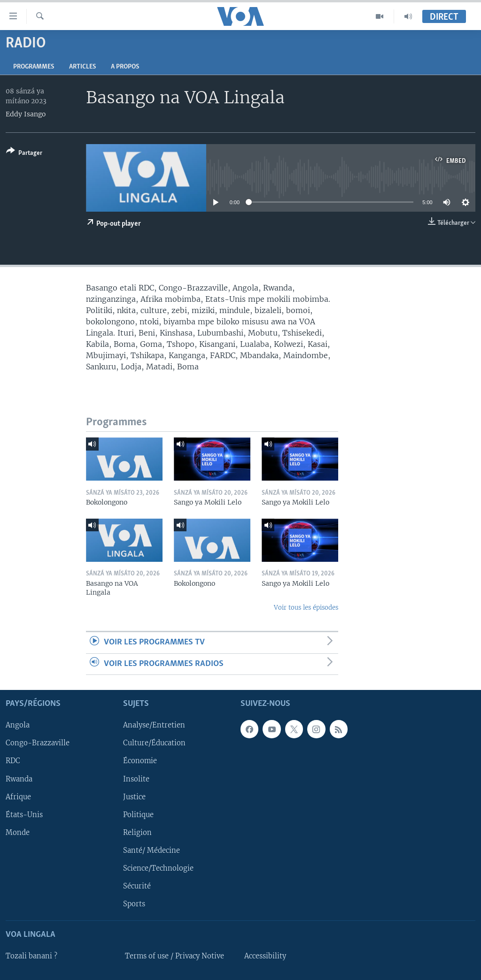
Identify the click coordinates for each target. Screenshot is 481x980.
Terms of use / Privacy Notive (175, 956)
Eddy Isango (26, 114)
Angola (18, 725)
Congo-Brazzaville (38, 743)
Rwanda (19, 779)
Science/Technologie (158, 868)
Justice (134, 797)
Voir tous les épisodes (306, 608)
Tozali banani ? (31, 956)
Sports (134, 904)
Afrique (18, 797)
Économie (140, 761)
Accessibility (265, 956)
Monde (18, 833)
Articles (82, 67)
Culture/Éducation (154, 743)
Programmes (34, 67)
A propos (125, 67)
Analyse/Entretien (154, 725)
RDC (13, 761)
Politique (138, 815)
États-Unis (24, 815)
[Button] (24, 154)
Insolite (136, 779)
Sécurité (137, 886)
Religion (137, 833)
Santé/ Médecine (151, 850)
